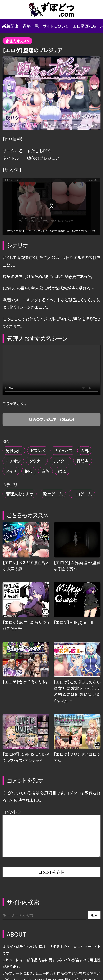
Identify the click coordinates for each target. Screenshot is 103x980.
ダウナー (37, 461)
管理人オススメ (18, 41)
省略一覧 (31, 26)
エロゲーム (82, 494)
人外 (85, 450)
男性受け (14, 450)
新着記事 (10, 26)
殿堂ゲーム (53, 494)
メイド (11, 471)
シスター (61, 461)
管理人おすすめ (20, 494)
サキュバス (63, 450)
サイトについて (56, 26)
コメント (12, 812)
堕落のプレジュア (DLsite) (51, 419)
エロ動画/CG (84, 26)
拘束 (29, 471)
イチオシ (13, 461)
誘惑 (62, 471)
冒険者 (83, 461)
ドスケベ (38, 450)
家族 (45, 471)
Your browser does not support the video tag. (51, 370)
